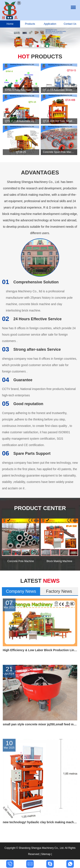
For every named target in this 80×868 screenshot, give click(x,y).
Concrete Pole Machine (21, 561)
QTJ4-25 (21, 152)
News (40, 581)
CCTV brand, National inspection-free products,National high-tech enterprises (39, 392)
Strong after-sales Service (31, 349)
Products (30, 24)
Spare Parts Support (26, 454)
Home (10, 24)
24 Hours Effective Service (32, 319)
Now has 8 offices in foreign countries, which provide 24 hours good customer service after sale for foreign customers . (39, 335)
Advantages (40, 172)
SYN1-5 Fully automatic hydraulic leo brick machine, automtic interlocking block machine (21, 90)
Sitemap (46, 854)
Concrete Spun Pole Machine (59, 152)
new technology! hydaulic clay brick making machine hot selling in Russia (40, 822)
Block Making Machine (59, 561)
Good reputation (23, 404)
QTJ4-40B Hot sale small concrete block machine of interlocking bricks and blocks (59, 121)
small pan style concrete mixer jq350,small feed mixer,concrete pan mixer (40, 724)
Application (50, 24)
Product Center (40, 508)
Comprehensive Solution (30, 282)
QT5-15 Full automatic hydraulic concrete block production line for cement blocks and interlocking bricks (21, 121)
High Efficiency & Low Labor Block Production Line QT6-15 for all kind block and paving (40, 650)
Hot (40, 57)
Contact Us (70, 24)
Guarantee (17, 380)
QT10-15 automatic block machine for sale (59, 90)
